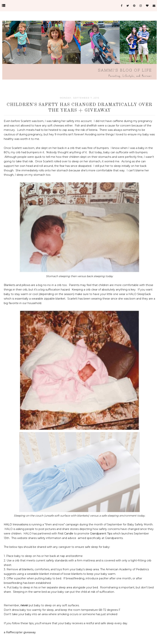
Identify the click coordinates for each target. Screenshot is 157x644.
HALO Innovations (16, 524)
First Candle (66, 534)
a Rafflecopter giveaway (20, 632)
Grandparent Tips (101, 534)
